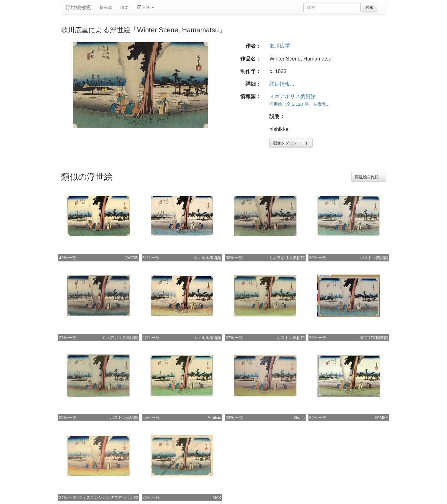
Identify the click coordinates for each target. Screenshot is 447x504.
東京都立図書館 (374, 338)
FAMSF (381, 418)
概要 (124, 7)
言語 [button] (145, 7)
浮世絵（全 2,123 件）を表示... (299, 104)
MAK (217, 497)
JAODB (131, 258)
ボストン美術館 (374, 258)
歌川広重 (280, 46)
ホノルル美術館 (207, 258)
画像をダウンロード (291, 143)
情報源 (106, 7)
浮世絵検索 (78, 7)
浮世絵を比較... (369, 177)
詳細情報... (282, 84)
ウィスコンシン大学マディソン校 (108, 497)
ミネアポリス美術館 (292, 96)
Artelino (215, 418)
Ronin (299, 418)
